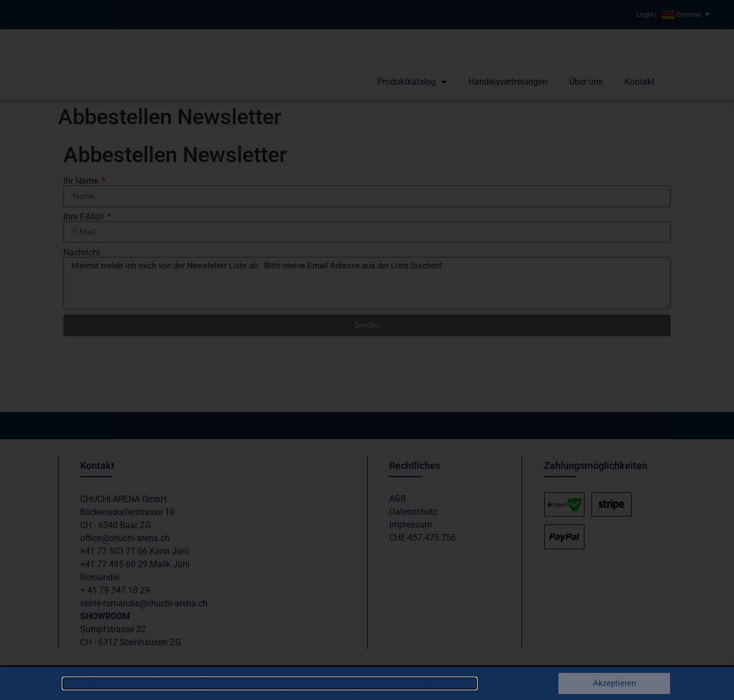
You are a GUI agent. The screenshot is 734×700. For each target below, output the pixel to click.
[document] (367, 350)
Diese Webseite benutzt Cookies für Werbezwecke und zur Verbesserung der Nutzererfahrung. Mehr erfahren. (270, 683)
